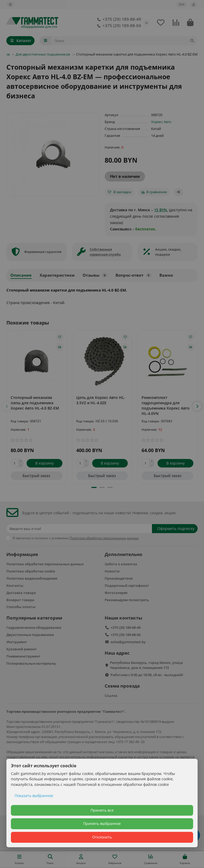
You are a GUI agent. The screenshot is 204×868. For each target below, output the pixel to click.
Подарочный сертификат (127, 585)
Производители (119, 578)
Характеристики (57, 275)
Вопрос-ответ (133, 275)
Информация (22, 554)
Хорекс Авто (161, 122)
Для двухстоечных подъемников (43, 54)
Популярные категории (34, 618)
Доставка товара (21, 593)
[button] (7, 406)
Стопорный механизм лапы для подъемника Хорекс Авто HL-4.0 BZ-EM (35, 403)
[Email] (79, 529)
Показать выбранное (34, 796)
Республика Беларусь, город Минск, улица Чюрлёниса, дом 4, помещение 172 (146, 665)
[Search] (125, 41)
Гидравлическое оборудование (34, 627)
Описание (21, 275)
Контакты (15, 585)
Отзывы (95, 275)
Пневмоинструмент (23, 656)
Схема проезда (122, 686)
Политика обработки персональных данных (45, 564)
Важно (166, 275)
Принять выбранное (102, 823)
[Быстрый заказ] (37, 476)
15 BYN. (161, 210)
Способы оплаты (21, 607)
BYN (182, 4)
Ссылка (111, 696)
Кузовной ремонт (22, 649)
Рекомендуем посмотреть (127, 600)
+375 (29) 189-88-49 (118, 19)
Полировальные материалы (31, 663)
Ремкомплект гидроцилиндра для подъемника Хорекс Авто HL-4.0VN (166, 405)
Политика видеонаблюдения (32, 578)
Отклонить (102, 837)
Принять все (102, 810)
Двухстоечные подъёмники (30, 635)
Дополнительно (124, 554)
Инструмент (17, 642)
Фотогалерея (116, 593)
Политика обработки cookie (31, 571)
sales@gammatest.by (128, 642)
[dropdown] (10, 5)
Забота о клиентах (121, 564)
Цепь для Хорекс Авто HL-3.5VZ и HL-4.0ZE (101, 400)
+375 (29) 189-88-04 (118, 26)
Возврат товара (20, 600)
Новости (112, 571)
